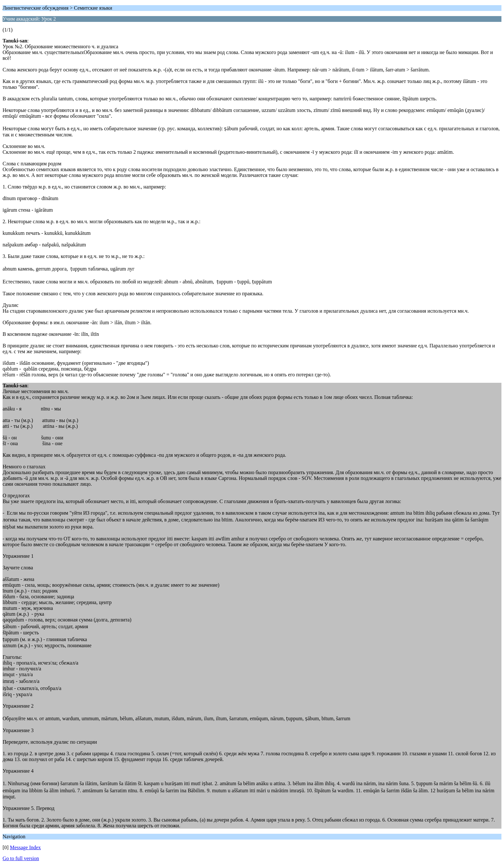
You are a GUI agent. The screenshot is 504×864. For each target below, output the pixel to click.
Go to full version (21, 858)
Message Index (25, 847)
